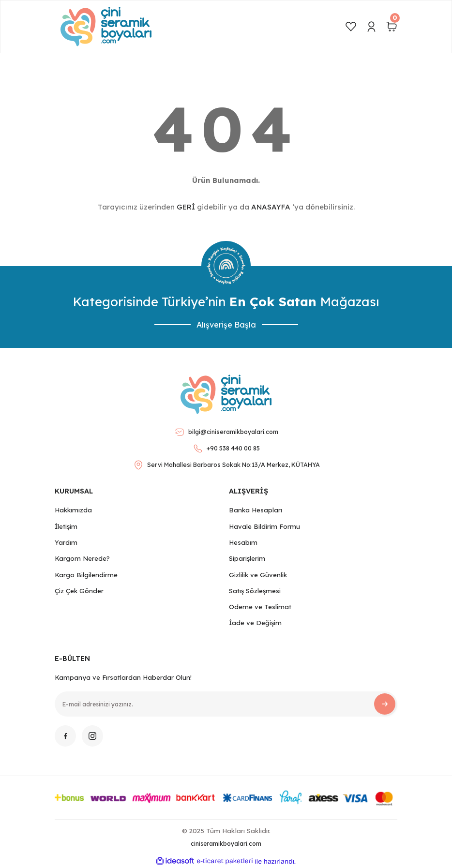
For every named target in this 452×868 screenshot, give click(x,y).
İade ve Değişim (255, 623)
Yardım (66, 542)
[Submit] (385, 704)
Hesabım (243, 542)
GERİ (186, 207)
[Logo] (106, 27)
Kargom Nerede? (82, 558)
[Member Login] (371, 27)
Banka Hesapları (256, 510)
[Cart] (392, 27)
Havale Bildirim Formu (264, 526)
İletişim (66, 526)
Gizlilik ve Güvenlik (258, 575)
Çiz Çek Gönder (79, 591)
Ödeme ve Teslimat (260, 607)
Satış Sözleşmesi (255, 591)
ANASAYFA (271, 207)
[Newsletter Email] (226, 704)
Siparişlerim (247, 558)
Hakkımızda (73, 510)
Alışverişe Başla (226, 325)
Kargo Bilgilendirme (86, 575)
